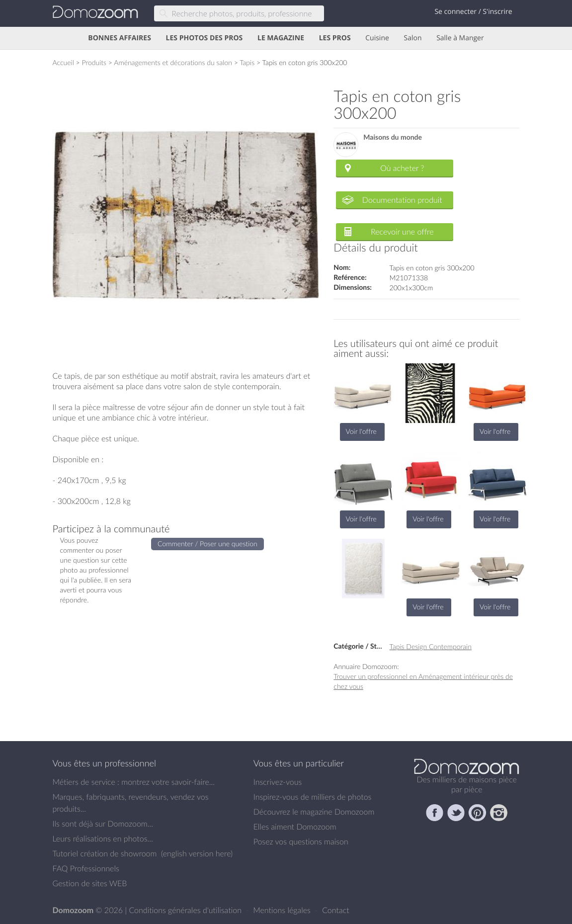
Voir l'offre (361, 431)
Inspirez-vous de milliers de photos (313, 797)
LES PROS (335, 38)
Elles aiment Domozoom (295, 827)
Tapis (247, 62)
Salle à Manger (460, 38)
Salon (412, 38)
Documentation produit (402, 200)
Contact (336, 910)
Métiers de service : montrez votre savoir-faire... (134, 782)
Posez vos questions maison (301, 841)
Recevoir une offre (402, 232)
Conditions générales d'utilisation (186, 910)
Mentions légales (283, 910)
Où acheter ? (402, 168)
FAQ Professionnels (86, 868)
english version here (197, 853)
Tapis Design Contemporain (431, 646)
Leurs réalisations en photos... (103, 839)
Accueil (63, 62)
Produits (94, 62)
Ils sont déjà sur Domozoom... (103, 824)
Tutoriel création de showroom (105, 853)
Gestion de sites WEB (90, 883)
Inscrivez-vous (278, 782)
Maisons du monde (393, 137)
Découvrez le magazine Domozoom (314, 812)
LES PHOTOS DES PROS (204, 38)
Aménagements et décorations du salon (173, 62)
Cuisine (377, 38)
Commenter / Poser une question (207, 544)
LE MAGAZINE (281, 38)
